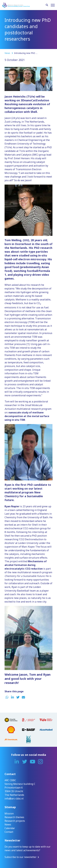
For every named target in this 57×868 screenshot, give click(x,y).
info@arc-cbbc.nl (14, 799)
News (8, 53)
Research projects (15, 821)
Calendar (10, 828)
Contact (9, 832)
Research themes (14, 817)
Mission (9, 814)
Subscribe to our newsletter (21, 857)
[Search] (47, 5)
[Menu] (53, 5)
